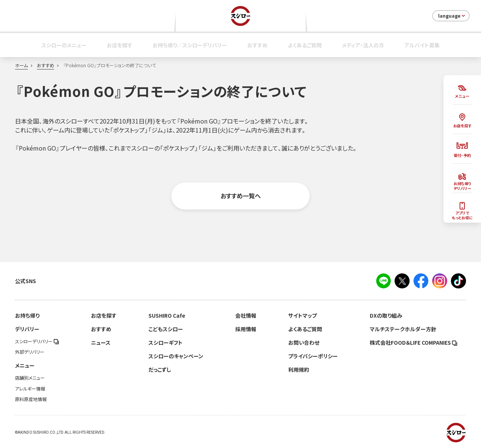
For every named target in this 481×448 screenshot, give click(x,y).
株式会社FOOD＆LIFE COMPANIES (414, 342)
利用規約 (299, 370)
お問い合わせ (304, 342)
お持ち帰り (27, 315)
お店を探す (119, 45)
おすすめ (257, 45)
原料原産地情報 (31, 399)
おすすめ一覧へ (241, 196)
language (452, 16)
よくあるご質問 (305, 45)
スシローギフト (166, 342)
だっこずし (160, 370)
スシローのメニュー (64, 45)
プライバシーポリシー (313, 356)
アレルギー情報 (30, 389)
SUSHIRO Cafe (167, 315)
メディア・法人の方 (363, 45)
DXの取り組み (386, 315)
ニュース (101, 342)
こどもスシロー (166, 329)
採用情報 (246, 329)
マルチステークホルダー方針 (403, 329)
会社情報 (246, 315)
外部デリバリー (30, 352)
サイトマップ (303, 315)
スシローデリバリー (37, 341)
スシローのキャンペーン (176, 356)
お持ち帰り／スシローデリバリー (190, 45)
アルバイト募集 (422, 45)
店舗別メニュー (30, 378)
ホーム (21, 65)
